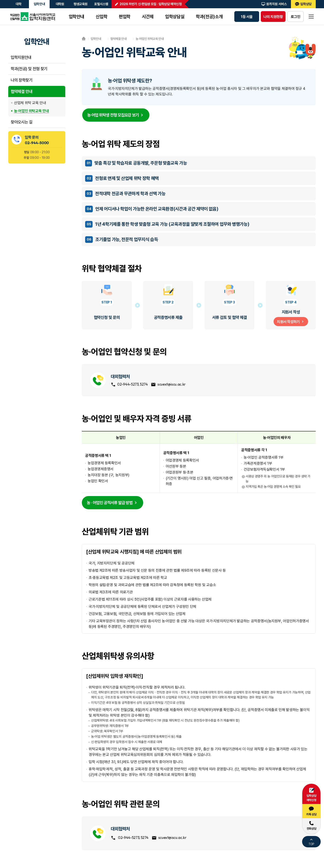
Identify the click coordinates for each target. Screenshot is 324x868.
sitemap (311, 17)
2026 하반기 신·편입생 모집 (138, 4)
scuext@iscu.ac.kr (174, 385)
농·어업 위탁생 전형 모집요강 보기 (116, 115)
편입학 (125, 17)
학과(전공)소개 (209, 17)
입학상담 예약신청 (170, 4)
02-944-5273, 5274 (131, 385)
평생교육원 (81, 4)
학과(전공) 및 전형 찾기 (29, 69)
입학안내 (39, 4)
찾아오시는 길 (21, 122)
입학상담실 (175, 17)
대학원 (60, 4)
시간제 (148, 17)
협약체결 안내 (21, 91)
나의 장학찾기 (21, 80)
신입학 (101, 17)
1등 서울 (247, 17)
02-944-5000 (37, 143)
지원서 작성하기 (291, 322)
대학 (18, 4)
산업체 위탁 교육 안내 (30, 103)
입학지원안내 (21, 57)
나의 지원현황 (273, 17)
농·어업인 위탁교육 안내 (31, 111)
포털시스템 (101, 4)
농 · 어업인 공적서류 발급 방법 (113, 504)
